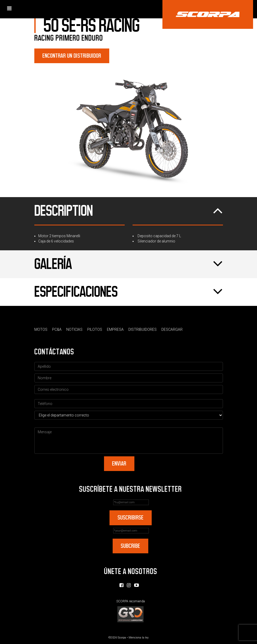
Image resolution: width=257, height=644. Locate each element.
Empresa (115, 329)
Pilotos (95, 329)
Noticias (74, 329)
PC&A (57, 329)
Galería (129, 264)
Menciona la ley (139, 638)
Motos (41, 329)
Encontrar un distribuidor (72, 56)
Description (129, 211)
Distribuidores (143, 329)
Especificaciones (129, 292)
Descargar (172, 329)
